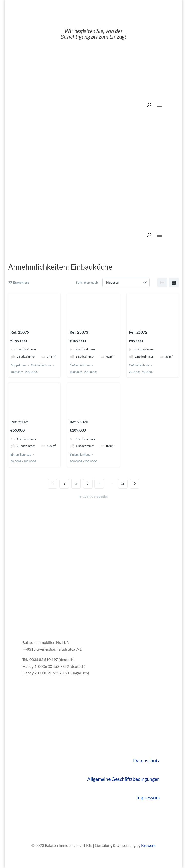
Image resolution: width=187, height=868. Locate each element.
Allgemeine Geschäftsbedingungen (123, 779)
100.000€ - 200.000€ (24, 372)
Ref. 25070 (79, 422)
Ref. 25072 (138, 332)
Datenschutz (146, 760)
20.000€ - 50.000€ (141, 372)
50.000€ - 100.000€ (23, 461)
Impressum (148, 797)
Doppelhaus (18, 365)
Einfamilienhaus (41, 365)
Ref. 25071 (20, 422)
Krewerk (148, 845)
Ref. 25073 (79, 332)
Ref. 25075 (20, 332)
